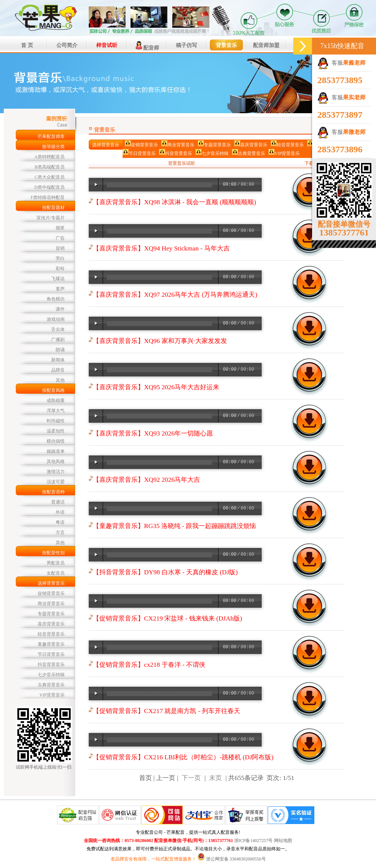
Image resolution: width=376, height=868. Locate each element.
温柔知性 (56, 431)
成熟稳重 (56, 401)
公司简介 (67, 45)
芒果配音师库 (51, 137)
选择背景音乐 (51, 583)
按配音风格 (53, 390)
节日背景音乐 (51, 654)
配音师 (147, 46)
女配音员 (56, 573)
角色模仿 (56, 299)
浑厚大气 (56, 411)
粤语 (60, 522)
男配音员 (56, 563)
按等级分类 (53, 147)
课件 (60, 309)
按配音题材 (53, 208)
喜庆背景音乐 (51, 624)
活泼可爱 (56, 482)
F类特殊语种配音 (48, 197)
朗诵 (60, 350)
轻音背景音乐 (51, 634)
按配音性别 (53, 553)
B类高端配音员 (50, 167)
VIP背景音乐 (52, 695)
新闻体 (58, 360)
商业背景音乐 (51, 604)
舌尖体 (58, 329)
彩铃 (60, 269)
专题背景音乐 (51, 614)
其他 (60, 380)
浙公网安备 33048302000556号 (236, 859)
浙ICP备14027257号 (254, 841)
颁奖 (60, 228)
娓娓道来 (56, 451)
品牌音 (58, 370)
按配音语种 (53, 492)
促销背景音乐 (51, 593)
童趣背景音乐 (51, 644)
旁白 (60, 258)
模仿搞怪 (56, 441)
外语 (60, 512)
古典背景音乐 (51, 685)
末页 (215, 778)
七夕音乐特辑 (51, 675)
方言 (60, 533)
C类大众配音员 (50, 177)
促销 (60, 248)
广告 (60, 238)
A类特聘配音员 (49, 157)
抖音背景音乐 (51, 665)
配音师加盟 (266, 45)
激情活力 (56, 472)
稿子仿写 (186, 45)
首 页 (27, 45)
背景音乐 (226, 45)
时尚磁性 (56, 421)
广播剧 (58, 340)
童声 (60, 289)
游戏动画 (56, 319)
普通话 (58, 502)
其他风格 (56, 461)
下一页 (191, 778)
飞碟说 (58, 279)
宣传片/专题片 (51, 218)
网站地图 (283, 841)
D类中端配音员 (49, 187)
